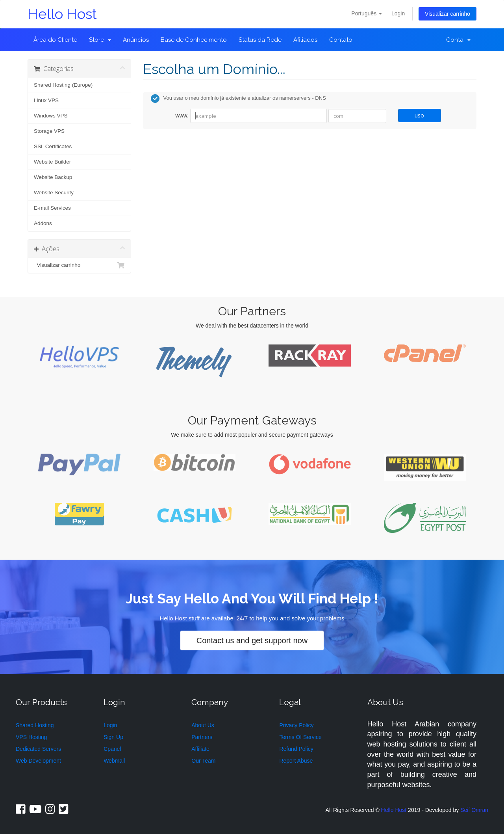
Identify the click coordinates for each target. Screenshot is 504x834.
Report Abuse (296, 761)
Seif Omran (474, 810)
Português (367, 13)
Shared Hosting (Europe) (63, 85)
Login (398, 13)
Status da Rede (260, 40)
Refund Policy (296, 749)
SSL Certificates (53, 146)
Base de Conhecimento (194, 40)
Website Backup (53, 177)
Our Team (203, 761)
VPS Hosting (31, 737)
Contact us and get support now (252, 640)
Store (100, 40)
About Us (203, 725)
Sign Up (113, 737)
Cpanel (112, 749)
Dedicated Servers (38, 749)
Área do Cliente (55, 40)
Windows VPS (51, 116)
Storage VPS (49, 131)
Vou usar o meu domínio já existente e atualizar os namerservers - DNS (238, 99)
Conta (458, 40)
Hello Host (62, 14)
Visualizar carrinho (447, 14)
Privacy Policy (296, 725)
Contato (341, 40)
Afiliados (305, 40)
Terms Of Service (300, 737)
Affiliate (200, 749)
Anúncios (136, 40)
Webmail (114, 761)
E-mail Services (52, 208)
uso (419, 115)
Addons (43, 223)
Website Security (54, 193)
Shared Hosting (35, 725)
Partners (202, 737)
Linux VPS (46, 100)
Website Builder (52, 162)
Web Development (38, 761)
